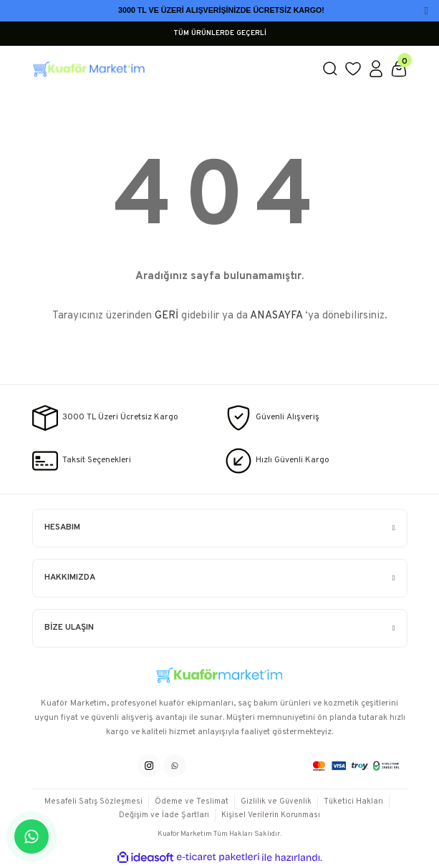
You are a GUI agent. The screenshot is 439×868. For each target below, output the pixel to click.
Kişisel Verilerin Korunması (271, 815)
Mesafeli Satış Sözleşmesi (93, 801)
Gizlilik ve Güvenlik (276, 801)
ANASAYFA (276, 316)
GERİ (167, 316)
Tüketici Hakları (353, 801)
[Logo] (171, 69)
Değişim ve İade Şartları (164, 815)
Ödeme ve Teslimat (192, 801)
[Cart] (399, 69)
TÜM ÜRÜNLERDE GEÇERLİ (220, 33)
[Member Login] (376, 69)
